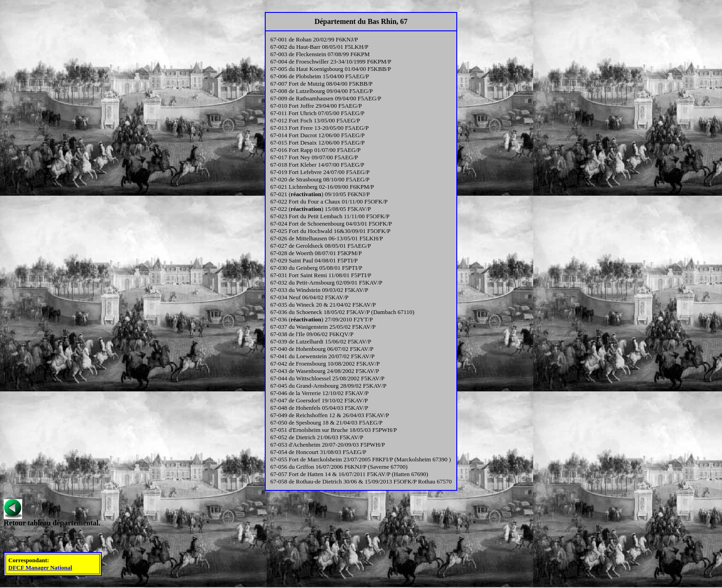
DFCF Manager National (40, 568)
